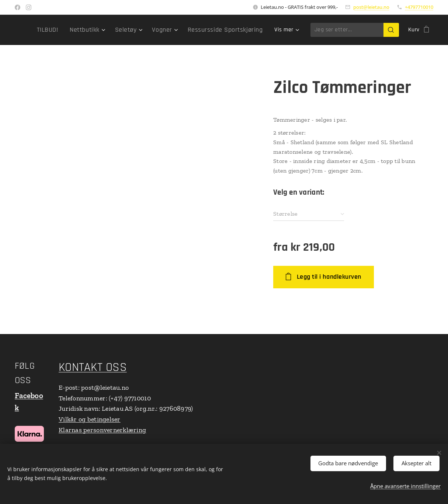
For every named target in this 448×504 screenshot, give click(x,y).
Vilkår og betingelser (90, 419)
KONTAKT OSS (93, 367)
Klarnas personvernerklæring (102, 430)
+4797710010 (419, 7)
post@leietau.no (371, 7)
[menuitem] (65, 30)
